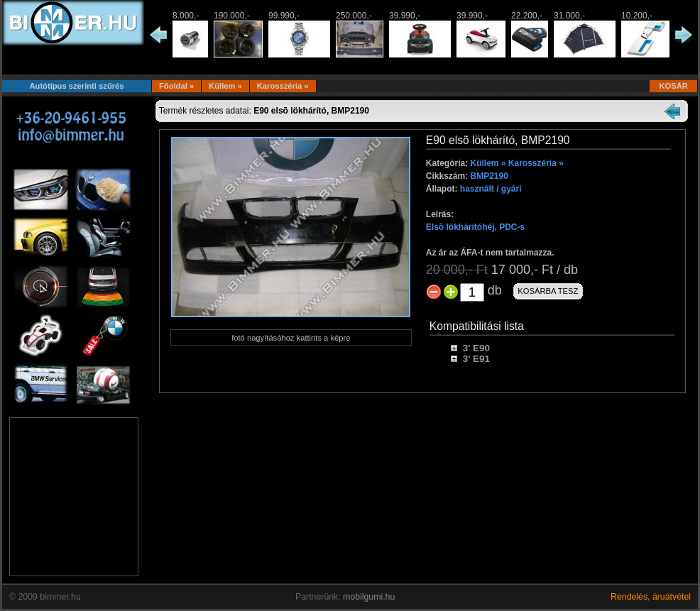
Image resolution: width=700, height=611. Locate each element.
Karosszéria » (283, 86)
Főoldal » (176, 86)
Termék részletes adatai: (264, 111)
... (401, 597)
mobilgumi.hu (369, 597)
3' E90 (476, 348)
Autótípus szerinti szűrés (76, 86)
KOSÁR (673, 86)
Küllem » (225, 86)
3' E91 (476, 359)
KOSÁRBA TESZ (548, 291)
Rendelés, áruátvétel (651, 597)
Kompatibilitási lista (477, 326)
